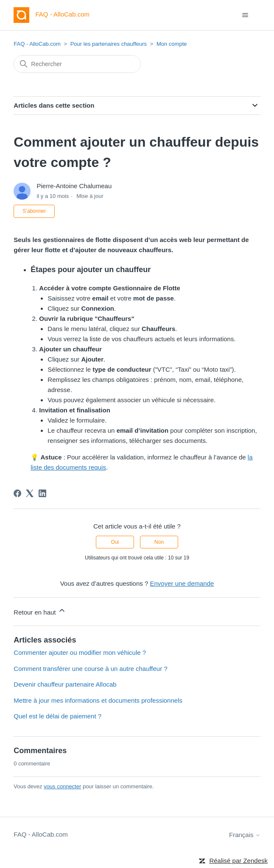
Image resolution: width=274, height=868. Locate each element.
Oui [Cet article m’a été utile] (115, 542)
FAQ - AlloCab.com (37, 44)
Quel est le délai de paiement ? (57, 716)
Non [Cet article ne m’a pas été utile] (159, 542)
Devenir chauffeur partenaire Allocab (65, 684)
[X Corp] (30, 493)
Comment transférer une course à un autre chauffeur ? (90, 669)
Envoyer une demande (182, 583)
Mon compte (172, 44)
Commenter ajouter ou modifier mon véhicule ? (80, 652)
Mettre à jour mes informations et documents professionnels (98, 700)
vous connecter (62, 786)
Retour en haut (40, 611)
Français (245, 835)
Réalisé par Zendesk (238, 861)
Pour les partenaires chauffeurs (109, 44)
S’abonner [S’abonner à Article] (34, 211)
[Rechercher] (77, 64)
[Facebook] (17, 493)
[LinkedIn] (42, 493)
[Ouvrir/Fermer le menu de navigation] (245, 15)
